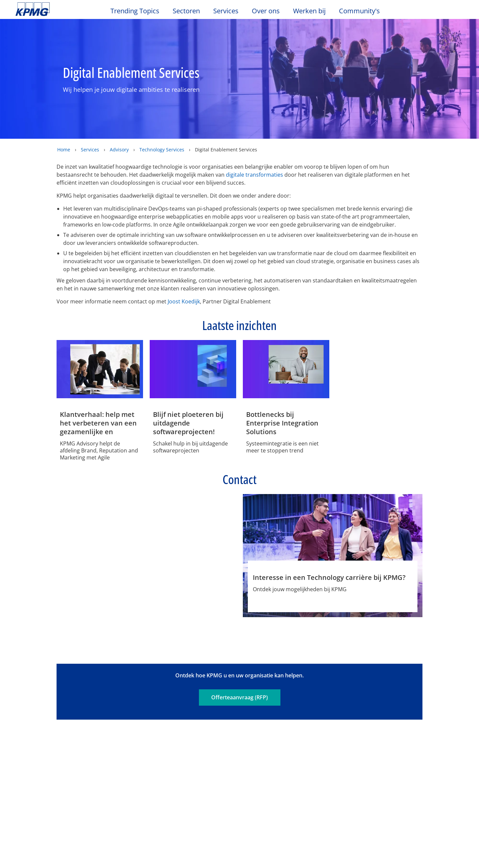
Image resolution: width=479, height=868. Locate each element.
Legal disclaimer (39, 695)
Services (90, 150)
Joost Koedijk (184, 301)
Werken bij (313, 11)
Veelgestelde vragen (275, 695)
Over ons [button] (266, 11)
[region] (239, 844)
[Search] (443, 12)
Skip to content (58, 9)
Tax (158, 776)
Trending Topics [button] (135, 11)
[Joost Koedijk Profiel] (193, 534)
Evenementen (103, 745)
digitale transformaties (254, 175)
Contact (26, 745)
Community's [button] (359, 11)
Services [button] (226, 11)
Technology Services (162, 150)
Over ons (30, 732)
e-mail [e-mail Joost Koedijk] (194, 599)
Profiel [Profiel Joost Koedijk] (168, 599)
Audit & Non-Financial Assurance (181, 748)
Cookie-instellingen (319, 844)
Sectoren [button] (186, 11)
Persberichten (103, 769)
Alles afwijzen (367, 844)
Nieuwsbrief (100, 757)
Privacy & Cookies (103, 695)
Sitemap (219, 695)
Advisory (119, 150)
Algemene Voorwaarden (50, 707)
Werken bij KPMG (38, 769)
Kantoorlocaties (37, 757)
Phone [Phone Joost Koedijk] (219, 599)
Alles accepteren (414, 844)
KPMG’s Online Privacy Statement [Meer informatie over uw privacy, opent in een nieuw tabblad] (123, 861)
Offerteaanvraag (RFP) (239, 657)
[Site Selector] (458, 12)
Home (64, 150)
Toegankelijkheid (168, 695)
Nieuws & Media (109, 732)
